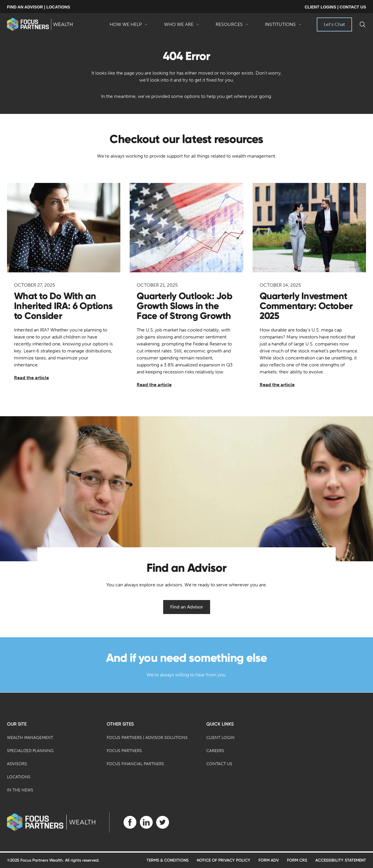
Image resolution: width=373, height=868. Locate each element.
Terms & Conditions (168, 860)
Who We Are (182, 27)
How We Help (129, 27)
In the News (20, 790)
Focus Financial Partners (135, 764)
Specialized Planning (30, 751)
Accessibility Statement (341, 860)
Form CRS (297, 860)
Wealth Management (30, 738)
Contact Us (219, 764)
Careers (215, 751)
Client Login (220, 738)
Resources (232, 27)
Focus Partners (124, 751)
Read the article (31, 378)
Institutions (283, 27)
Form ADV (269, 860)
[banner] (40, 24)
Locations (19, 777)
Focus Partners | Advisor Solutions (147, 738)
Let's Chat (334, 24)
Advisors (17, 764)
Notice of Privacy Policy (224, 860)
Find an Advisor (187, 607)
